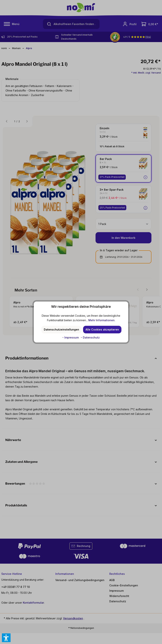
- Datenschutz (90, 337)
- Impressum (71, 337)
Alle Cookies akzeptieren (102, 329)
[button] (6, 638)
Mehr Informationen (101, 320)
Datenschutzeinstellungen (61, 329)
